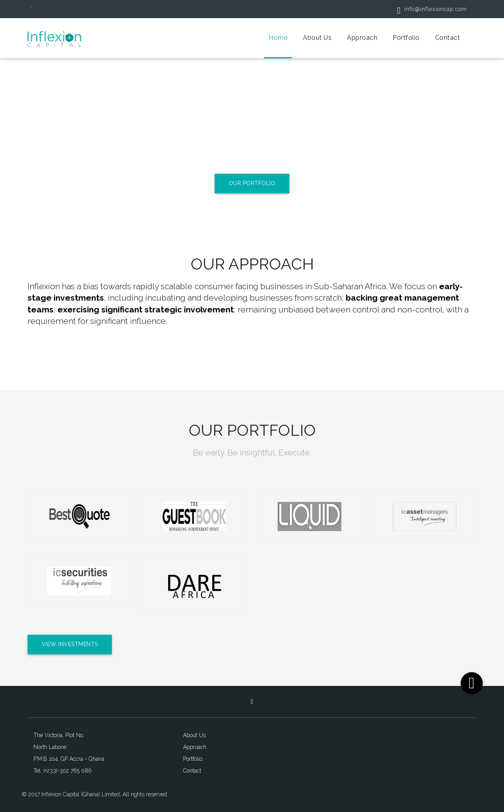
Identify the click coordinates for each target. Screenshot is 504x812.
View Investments (71, 645)
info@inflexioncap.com (429, 9)
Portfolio (406, 38)
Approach (362, 38)
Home (278, 38)
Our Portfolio (252, 184)
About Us (317, 38)
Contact (448, 38)
